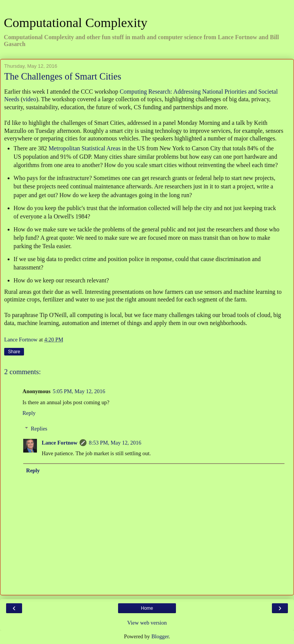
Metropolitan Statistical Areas (84, 148)
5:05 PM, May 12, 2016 (79, 391)
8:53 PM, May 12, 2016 (115, 443)
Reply (29, 413)
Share (14, 352)
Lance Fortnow (59, 443)
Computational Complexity (76, 22)
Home (147, 608)
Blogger (160, 636)
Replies (39, 429)
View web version (147, 623)
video (30, 99)
